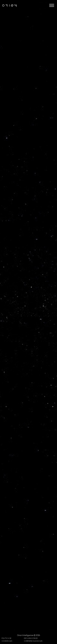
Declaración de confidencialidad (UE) (33, 640)
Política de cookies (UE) (7, 640)
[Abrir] (52, 5)
